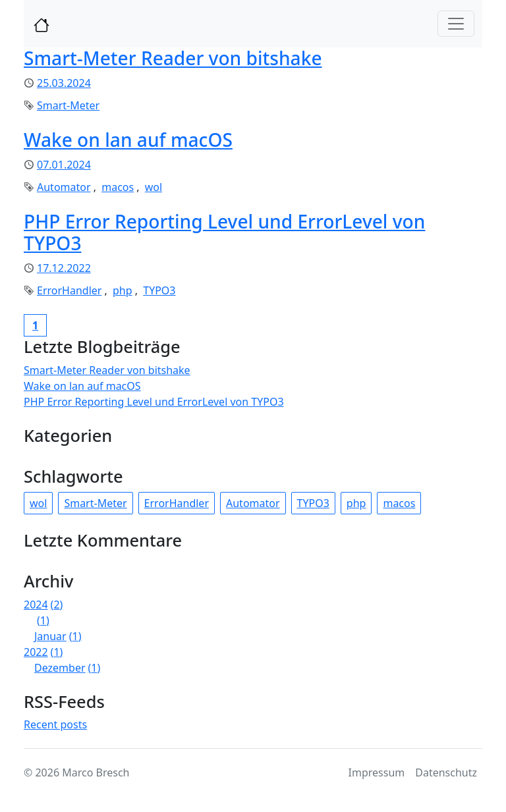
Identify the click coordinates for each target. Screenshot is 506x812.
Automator (64, 187)
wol (154, 187)
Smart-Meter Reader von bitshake (173, 58)
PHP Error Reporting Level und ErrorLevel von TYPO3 (224, 232)
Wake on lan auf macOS (128, 140)
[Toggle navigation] (456, 24)
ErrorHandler (69, 290)
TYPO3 (159, 290)
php (123, 290)
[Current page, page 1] (35, 325)
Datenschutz (446, 772)
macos (118, 187)
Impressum (377, 772)
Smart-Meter (68, 105)
